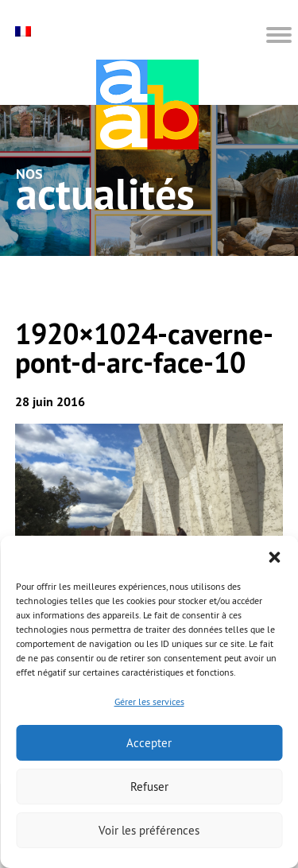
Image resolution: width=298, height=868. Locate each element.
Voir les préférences (149, 830)
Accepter (149, 743)
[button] (274, 556)
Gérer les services (149, 701)
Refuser (149, 787)
